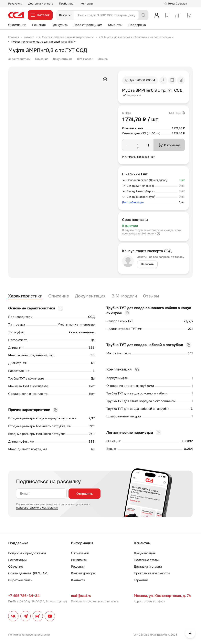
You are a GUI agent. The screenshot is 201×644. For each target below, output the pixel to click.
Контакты (87, 4)
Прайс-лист (67, 4)
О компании (17, 25)
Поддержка (137, 25)
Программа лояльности (152, 573)
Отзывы (103, 59)
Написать (147, 264)
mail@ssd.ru (81, 596)
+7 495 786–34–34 (24, 596)
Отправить (85, 494)
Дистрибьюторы (133, 202)
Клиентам (115, 25)
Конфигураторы (83, 573)
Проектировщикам (88, 25)
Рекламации (17, 560)
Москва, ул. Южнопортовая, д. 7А (162, 596)
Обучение (16, 567)
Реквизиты (15, 4)
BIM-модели (85, 59)
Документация (63, 59)
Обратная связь (20, 580)
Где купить (60, 25)
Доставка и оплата (41, 4)
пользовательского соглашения (37, 508)
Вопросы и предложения (27, 553)
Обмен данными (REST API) (28, 573)
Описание (42, 59)
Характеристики (19, 59)
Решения (39, 25)
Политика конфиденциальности (29, 635)
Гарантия (141, 580)
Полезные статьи (147, 560)
